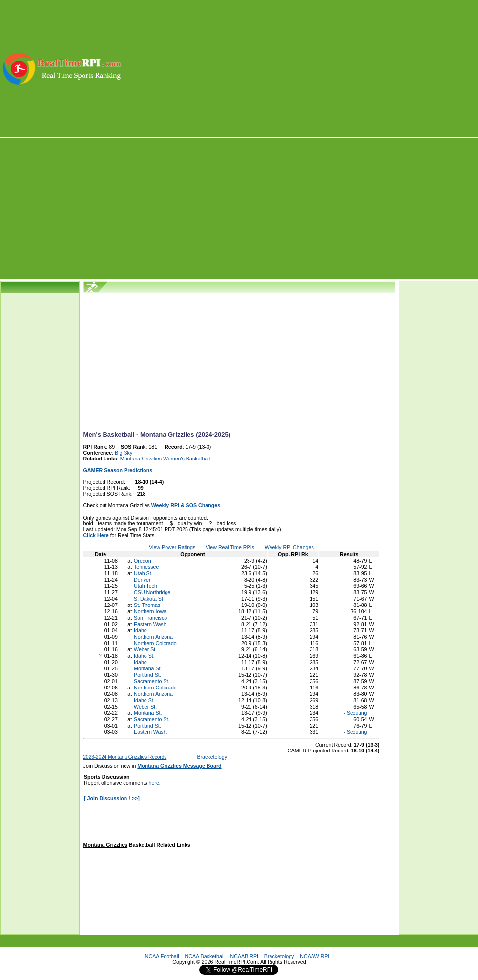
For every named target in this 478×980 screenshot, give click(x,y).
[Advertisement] (301, 69)
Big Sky (124, 453)
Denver (142, 580)
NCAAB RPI (244, 956)
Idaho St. (144, 656)
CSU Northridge (152, 592)
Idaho (140, 630)
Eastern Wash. (151, 624)
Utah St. (143, 573)
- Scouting (355, 713)
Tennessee (146, 567)
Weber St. (145, 649)
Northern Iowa (150, 611)
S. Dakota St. (149, 599)
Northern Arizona (153, 637)
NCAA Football (162, 956)
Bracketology (212, 757)
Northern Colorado (155, 643)
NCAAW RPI (314, 956)
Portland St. (147, 675)
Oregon (143, 561)
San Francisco (150, 618)
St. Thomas (147, 605)
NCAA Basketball (205, 956)
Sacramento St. (152, 681)
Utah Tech (145, 586)
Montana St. (148, 668)
